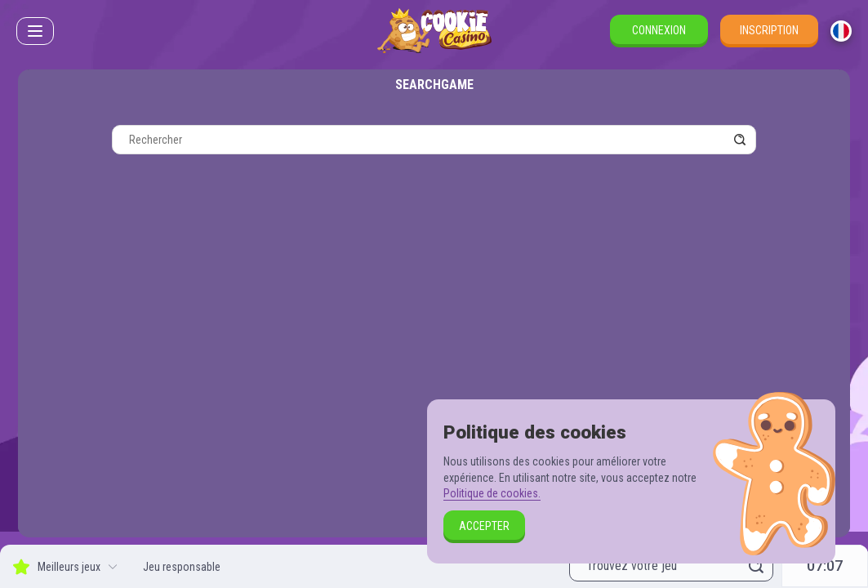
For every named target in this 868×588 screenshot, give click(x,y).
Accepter (484, 526)
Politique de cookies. (492, 493)
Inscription (769, 30)
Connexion (659, 30)
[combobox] (841, 31)
